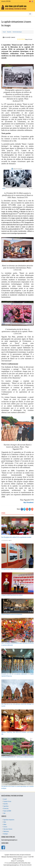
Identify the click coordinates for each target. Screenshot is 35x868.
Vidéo (5, 822)
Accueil (4, 32)
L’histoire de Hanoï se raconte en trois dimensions (12, 614)
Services (5, 827)
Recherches (6, 809)
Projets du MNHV (7, 811)
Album (5, 825)
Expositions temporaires (9, 820)
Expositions (6, 806)
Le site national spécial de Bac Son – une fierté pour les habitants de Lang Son (17, 757)
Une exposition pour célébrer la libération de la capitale (13, 569)
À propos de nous (7, 802)
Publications (6, 832)
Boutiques (6, 834)
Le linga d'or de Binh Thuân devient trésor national (12, 595)
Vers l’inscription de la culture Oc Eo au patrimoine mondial (16, 537)
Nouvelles (9, 32)
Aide (4, 813)
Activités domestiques (17, 32)
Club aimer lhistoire (8, 829)
